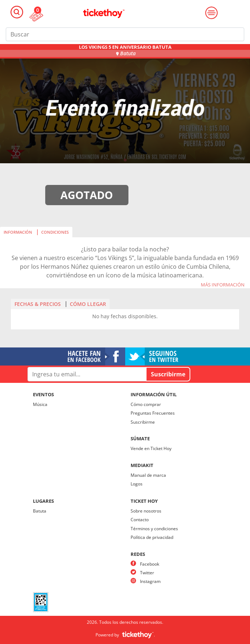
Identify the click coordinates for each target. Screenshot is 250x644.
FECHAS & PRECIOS (38, 304)
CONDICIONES (55, 232)
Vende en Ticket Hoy (151, 448)
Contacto (140, 520)
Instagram (150, 581)
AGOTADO (87, 195)
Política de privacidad (152, 537)
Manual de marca (148, 475)
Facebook (150, 564)
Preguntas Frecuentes (153, 413)
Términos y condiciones (154, 529)
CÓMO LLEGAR (88, 304)
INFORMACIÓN (18, 232)
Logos (137, 484)
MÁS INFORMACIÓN (223, 285)
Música (40, 404)
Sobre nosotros (146, 511)
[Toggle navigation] (17, 12)
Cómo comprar (146, 404)
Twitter (147, 573)
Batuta (40, 511)
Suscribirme (143, 422)
